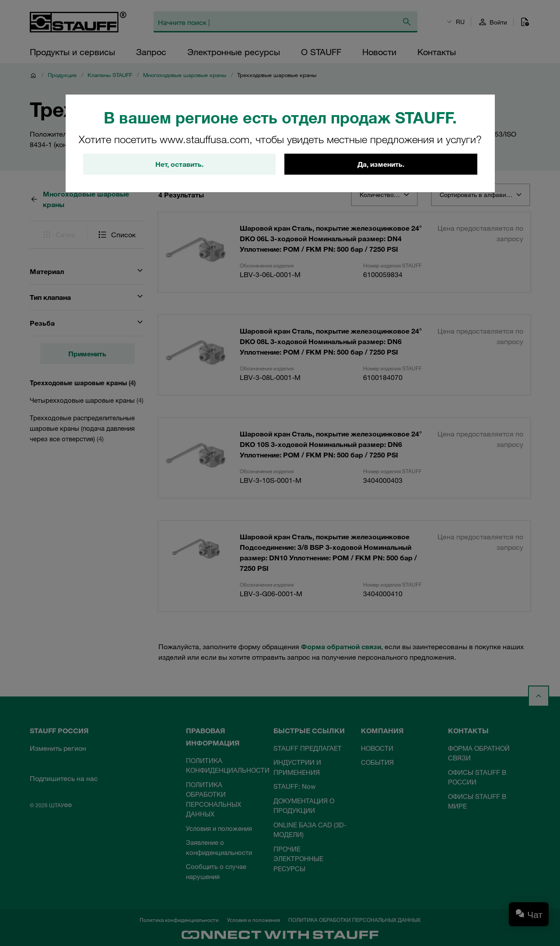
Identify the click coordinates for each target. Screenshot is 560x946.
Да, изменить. (381, 164)
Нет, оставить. (179, 164)
